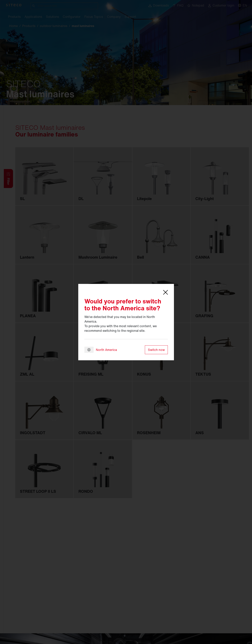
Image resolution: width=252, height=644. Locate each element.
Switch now (156, 350)
